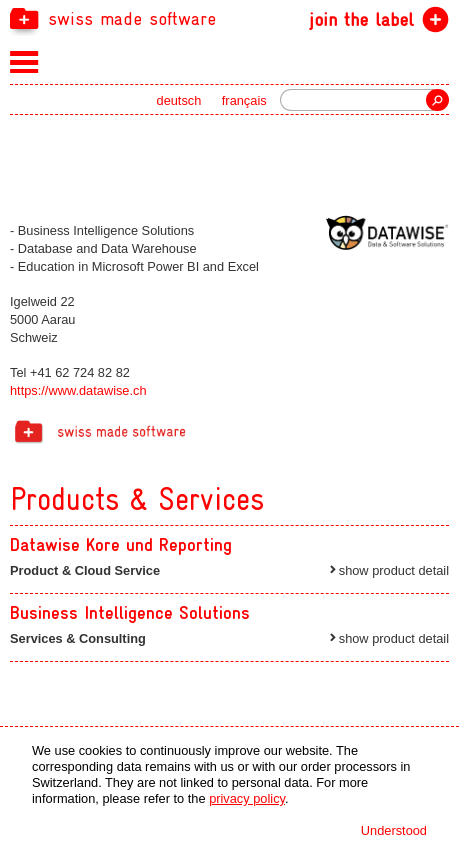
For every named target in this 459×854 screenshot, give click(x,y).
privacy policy (247, 798)
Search (437, 100)
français (244, 100)
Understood (394, 830)
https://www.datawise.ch (78, 390)
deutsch (179, 100)
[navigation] (229, 18)
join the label (361, 19)
